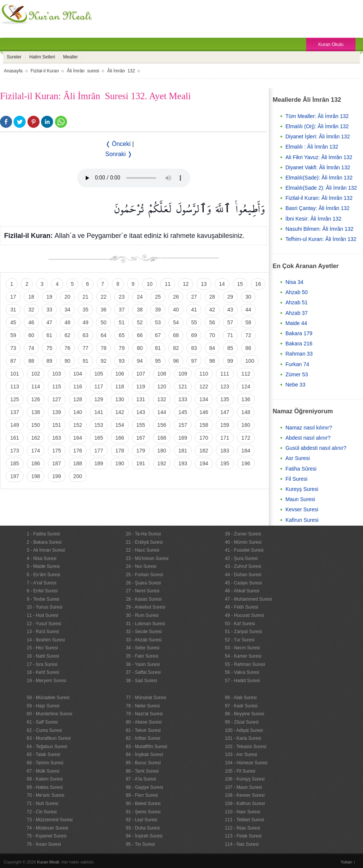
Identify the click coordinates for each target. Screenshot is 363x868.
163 (57, 438)
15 (240, 284)
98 (212, 361)
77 (85, 348)
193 (183, 463)
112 (246, 374)
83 (194, 348)
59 (13, 335)
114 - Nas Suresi (242, 844)
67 (158, 335)
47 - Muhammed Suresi (248, 599)
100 (250, 361)
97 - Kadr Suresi (241, 706)
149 (14, 425)
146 (204, 412)
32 (31, 310)
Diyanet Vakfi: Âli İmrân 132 (318, 167)
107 (141, 374)
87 (13, 361)
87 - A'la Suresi (141, 779)
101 (14, 374)
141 (98, 412)
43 (230, 310)
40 (176, 310)
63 (85, 335)
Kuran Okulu (331, 44)
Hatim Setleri (42, 57)
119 (141, 386)
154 (120, 425)
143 (141, 412)
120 (162, 386)
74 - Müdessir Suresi (47, 828)
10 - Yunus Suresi (45, 607)
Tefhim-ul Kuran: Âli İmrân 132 (321, 239)
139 (57, 412)
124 (246, 386)
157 (183, 425)
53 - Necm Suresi (242, 648)
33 (49, 310)
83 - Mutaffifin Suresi (146, 747)
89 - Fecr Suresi (142, 795)
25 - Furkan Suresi (144, 575)
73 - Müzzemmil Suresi (50, 820)
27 (194, 297)
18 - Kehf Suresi (43, 672)
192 (162, 463)
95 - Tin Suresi (140, 844)
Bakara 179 (299, 333)
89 (49, 361)
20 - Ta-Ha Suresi (143, 534)
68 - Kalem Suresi (45, 779)
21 (85, 297)
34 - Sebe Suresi (143, 648)
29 (230, 297)
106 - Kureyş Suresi (245, 779)
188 (78, 463)
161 (14, 438)
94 (140, 361)
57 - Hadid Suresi (242, 681)
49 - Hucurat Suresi (244, 615)
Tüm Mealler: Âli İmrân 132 (317, 116)
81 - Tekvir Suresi (143, 730)
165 (98, 438)
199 (57, 476)
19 (49, 297)
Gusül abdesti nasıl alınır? (316, 448)
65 (122, 335)
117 (98, 386)
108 (162, 374)
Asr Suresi (298, 458)
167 (141, 438)
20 (67, 297)
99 (230, 361)
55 (194, 322)
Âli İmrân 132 (121, 71)
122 (204, 386)
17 (13, 297)
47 (49, 322)
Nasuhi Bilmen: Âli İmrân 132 (320, 229)
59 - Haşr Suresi (43, 706)
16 (258, 284)
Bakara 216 (299, 344)
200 (78, 476)
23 (122, 297)
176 (78, 451)
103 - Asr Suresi (241, 755)
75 (49, 348)
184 (246, 451)
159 (225, 425)
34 (67, 310)
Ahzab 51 (297, 302)
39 (158, 310)
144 (162, 412)
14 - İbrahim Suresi (46, 640)
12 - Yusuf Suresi (44, 624)
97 (194, 361)
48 (67, 322)
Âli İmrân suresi (83, 71)
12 (186, 284)
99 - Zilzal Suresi (242, 722)
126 (36, 399)
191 (141, 463)
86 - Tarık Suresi (142, 771)
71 (230, 335)
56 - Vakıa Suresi (242, 672)
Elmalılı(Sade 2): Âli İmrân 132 (321, 188)
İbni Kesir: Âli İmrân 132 (313, 219)
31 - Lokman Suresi (145, 624)
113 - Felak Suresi (243, 836)
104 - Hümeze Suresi (246, 763)
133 (183, 399)
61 (49, 335)
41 (194, 310)
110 (204, 374)
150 (36, 425)
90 (67, 361)
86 (249, 348)
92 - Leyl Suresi (141, 820)
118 (120, 386)
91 (85, 361)
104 (78, 374)
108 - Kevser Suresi (245, 795)
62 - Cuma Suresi (44, 730)
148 (246, 412)
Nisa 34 (294, 282)
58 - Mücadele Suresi (48, 698)
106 (120, 374)
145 (183, 412)
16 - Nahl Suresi (43, 656)
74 (31, 348)
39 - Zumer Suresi (243, 534)
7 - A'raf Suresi (41, 583)
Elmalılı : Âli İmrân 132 (312, 147)
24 (140, 297)
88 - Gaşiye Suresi (144, 787)
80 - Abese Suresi (144, 722)
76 (67, 348)
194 (204, 463)
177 (98, 451)
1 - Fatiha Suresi (43, 534)
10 (149, 284)
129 (98, 399)
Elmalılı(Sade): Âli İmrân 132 (319, 178)
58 (249, 322)
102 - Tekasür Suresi (246, 747)
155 (141, 425)
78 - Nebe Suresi (143, 706)
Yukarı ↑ (348, 862)
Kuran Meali (48, 862)
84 (212, 348)
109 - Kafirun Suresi (245, 804)
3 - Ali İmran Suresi (46, 550)
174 (36, 451)
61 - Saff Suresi (42, 722)
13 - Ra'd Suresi (43, 632)
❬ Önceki (118, 144)
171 (225, 438)
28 (212, 297)
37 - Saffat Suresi (143, 672)
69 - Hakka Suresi (45, 787)
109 (183, 374)
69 (194, 335)
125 (14, 399)
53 (158, 322)
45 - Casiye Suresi (243, 583)
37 (122, 310)
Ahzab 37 (297, 313)
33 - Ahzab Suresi (144, 640)
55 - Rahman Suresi (245, 664)
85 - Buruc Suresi (143, 763)
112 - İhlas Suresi (242, 828)
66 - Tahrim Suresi (45, 763)
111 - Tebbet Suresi (244, 820)
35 (85, 310)
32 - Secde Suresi (144, 632)
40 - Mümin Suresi (243, 542)
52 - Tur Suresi (240, 640)
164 (78, 438)
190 (120, 463)
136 (246, 399)
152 (78, 425)
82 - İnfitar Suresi (143, 738)
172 (246, 438)
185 (14, 463)
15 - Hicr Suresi (42, 648)
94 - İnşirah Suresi (144, 836)
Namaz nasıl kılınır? (309, 428)
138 (36, 412)
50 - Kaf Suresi (240, 624)
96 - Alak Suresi (241, 698)
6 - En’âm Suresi (43, 575)
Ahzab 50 (297, 292)
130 (120, 399)
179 (141, 451)
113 (14, 386)
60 (31, 335)
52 (140, 322)
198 (36, 476)
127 (57, 399)
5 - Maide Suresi (43, 566)
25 (158, 297)
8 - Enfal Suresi (42, 591)
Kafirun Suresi (302, 520)
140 (78, 412)
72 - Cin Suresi (42, 812)
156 (162, 425)
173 (14, 451)
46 (31, 322)
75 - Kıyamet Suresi (47, 836)
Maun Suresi (300, 499)
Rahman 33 (299, 354)
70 (212, 335)
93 (122, 361)
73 (13, 348)
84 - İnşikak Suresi (144, 755)
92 (104, 361)
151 (57, 425)
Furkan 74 (297, 364)
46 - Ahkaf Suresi (242, 591)
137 (14, 412)
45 (13, 322)
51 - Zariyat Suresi (243, 632)
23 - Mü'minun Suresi (147, 558)
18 (31, 297)
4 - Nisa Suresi (42, 558)
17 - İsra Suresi (42, 664)
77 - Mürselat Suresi (146, 698)
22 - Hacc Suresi (143, 550)
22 (104, 297)
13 (204, 284)
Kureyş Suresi (302, 489)
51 (122, 322)
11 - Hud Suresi (42, 615)
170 (204, 438)
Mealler (70, 57)
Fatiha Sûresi (301, 469)
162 (36, 438)
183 (225, 451)
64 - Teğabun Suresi (47, 747)
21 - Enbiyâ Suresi (144, 542)
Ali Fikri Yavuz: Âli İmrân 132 (319, 157)
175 (57, 451)
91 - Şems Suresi (143, 812)
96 (176, 361)
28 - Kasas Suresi (144, 599)
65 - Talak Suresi (43, 755)
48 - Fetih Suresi (241, 607)
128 (78, 399)
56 (212, 322)
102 (36, 374)
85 (230, 348)
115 (57, 386)
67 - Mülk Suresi (43, 771)
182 (204, 451)
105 (98, 374)
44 (249, 310)
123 (225, 386)
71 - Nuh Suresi (42, 804)
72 (249, 335)
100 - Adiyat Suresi (244, 730)
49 (85, 322)
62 (67, 335)
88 (31, 361)
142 (120, 412)
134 (204, 399)
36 (104, 310)
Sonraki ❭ (119, 154)
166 (120, 438)
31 (13, 310)
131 (141, 399)
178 (120, 451)
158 (204, 425)
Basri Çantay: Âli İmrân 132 (317, 208)
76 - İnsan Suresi (44, 844)
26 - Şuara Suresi (143, 583)
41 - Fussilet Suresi (244, 550)
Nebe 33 (295, 385)
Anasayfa (13, 71)
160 (246, 425)
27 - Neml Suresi (143, 591)
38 (140, 310)
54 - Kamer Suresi (243, 656)
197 (14, 476)
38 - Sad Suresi (141, 681)
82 (176, 348)
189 (98, 463)
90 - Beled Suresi (143, 804)
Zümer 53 (297, 374)
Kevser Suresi (302, 509)
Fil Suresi (296, 479)
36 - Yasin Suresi (143, 664)
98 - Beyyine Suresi (244, 714)
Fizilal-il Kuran (45, 71)
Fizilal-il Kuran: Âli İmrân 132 (319, 198)
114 (36, 386)
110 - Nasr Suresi (242, 812)
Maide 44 (296, 323)
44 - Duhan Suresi (243, 575)
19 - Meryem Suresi (47, 681)
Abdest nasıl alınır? (308, 438)
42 (212, 310)
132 (162, 399)
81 (158, 348)
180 (162, 451)
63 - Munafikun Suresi (49, 738)
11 (168, 284)
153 (98, 425)
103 (57, 374)
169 (183, 438)
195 (225, 463)
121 (183, 386)
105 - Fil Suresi (240, 771)
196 (246, 463)
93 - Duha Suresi (143, 828)
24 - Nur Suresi (141, 566)
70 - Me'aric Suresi (46, 795)
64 (104, 335)
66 (140, 335)
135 (225, 399)
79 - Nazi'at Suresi (144, 714)
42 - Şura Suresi (241, 558)
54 (176, 322)
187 (57, 463)
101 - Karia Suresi (243, 738)
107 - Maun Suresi (243, 787)
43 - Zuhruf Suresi (243, 566)
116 (78, 386)
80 (140, 348)
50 (104, 322)
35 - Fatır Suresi (142, 656)
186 (36, 463)
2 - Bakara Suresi (44, 542)
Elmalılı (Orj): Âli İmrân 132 (317, 126)
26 (176, 297)
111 (225, 374)
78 (104, 348)
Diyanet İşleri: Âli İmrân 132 (318, 136)
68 (176, 335)
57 (230, 322)
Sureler (14, 57)
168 (162, 438)
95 (158, 361)
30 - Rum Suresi (142, 615)
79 (122, 348)
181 (183, 451)
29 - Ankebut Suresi (146, 607)
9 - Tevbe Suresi (43, 599)
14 (222, 284)
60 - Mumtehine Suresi (50, 714)
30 (249, 297)
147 (225, 412)
